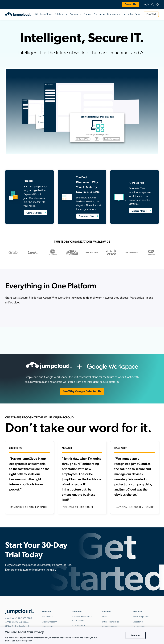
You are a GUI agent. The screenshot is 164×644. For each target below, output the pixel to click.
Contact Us (130, 4)
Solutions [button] (59, 14)
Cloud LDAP (48, 627)
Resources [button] (112, 14)
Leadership (138, 622)
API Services (47, 617)
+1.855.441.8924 (20, 622)
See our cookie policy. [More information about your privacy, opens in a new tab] (22, 641)
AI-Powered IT (79, 626)
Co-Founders (139, 627)
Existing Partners (110, 627)
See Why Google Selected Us (82, 392)
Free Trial (151, 14)
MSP (104, 617)
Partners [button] (98, 14)
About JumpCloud (141, 617)
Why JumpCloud (43, 14)
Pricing (87, 14)
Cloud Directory (49, 622)
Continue (136, 635)
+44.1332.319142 (20, 626)
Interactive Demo (132, 14)
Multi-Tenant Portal (111, 622)
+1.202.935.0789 (23, 618)
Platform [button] (74, 14)
